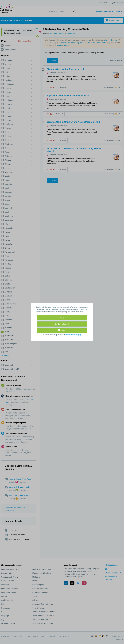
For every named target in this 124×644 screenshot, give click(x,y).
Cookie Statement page (74, 335)
